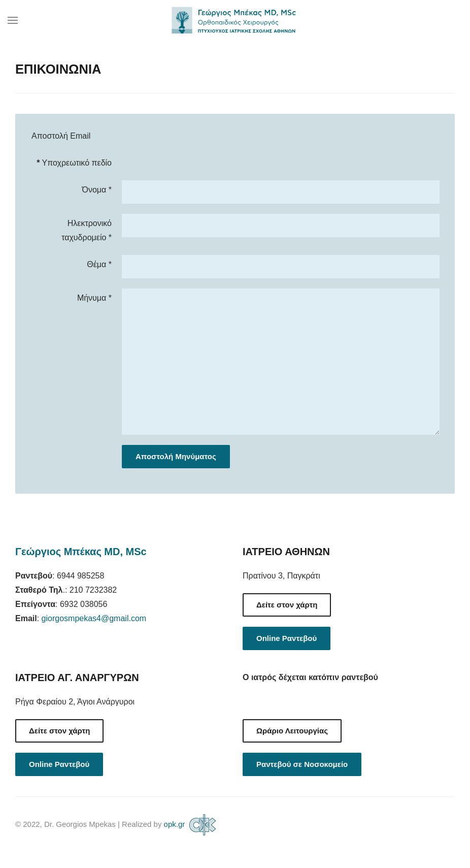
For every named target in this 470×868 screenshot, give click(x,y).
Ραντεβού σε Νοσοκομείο (302, 764)
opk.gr (191, 824)
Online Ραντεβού (287, 638)
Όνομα (97, 190)
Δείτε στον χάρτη (287, 605)
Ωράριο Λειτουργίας (292, 731)
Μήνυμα (94, 298)
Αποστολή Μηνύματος (176, 456)
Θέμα (99, 264)
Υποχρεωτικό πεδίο (74, 163)
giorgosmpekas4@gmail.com (94, 618)
